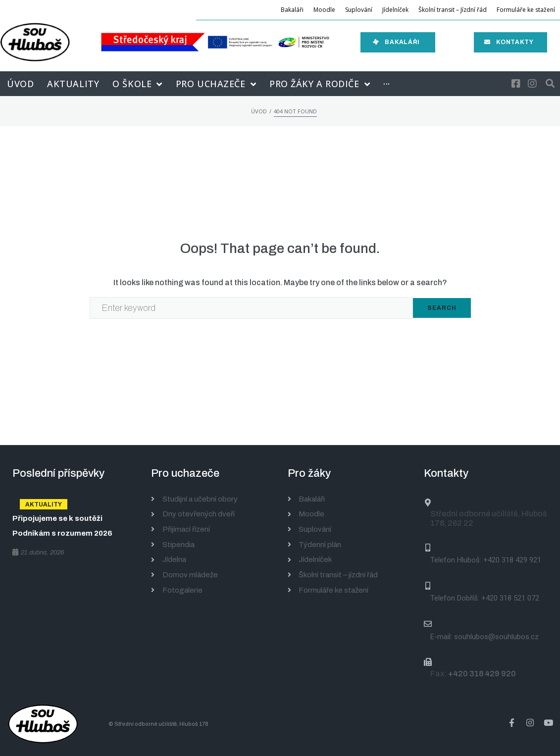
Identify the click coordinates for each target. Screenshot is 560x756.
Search (442, 308)
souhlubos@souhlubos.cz (496, 637)
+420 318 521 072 (510, 598)
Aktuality (44, 504)
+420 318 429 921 (512, 560)
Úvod (259, 111)
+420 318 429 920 (482, 674)
